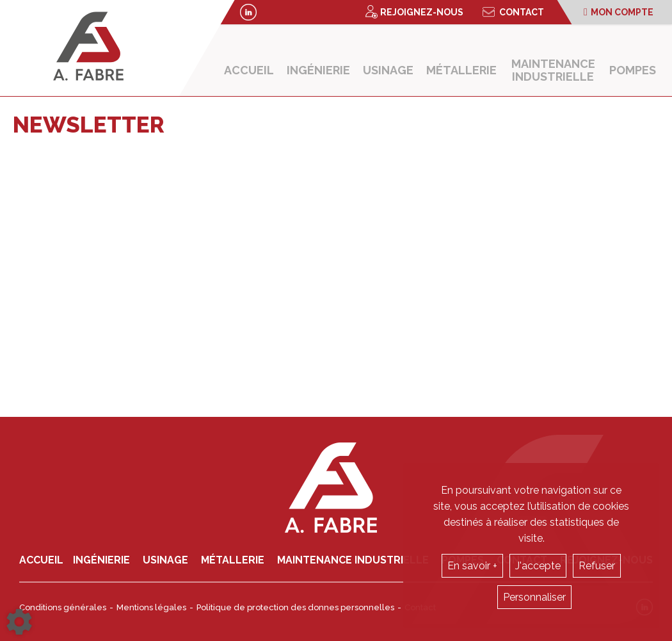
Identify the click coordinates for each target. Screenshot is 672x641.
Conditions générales (63, 607)
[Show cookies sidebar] (19, 622)
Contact (513, 12)
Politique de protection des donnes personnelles (295, 607)
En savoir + (472, 566)
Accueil (249, 70)
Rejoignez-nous (414, 12)
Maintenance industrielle (553, 70)
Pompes (633, 70)
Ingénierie (318, 70)
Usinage (388, 70)
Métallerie (461, 70)
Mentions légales (151, 607)
